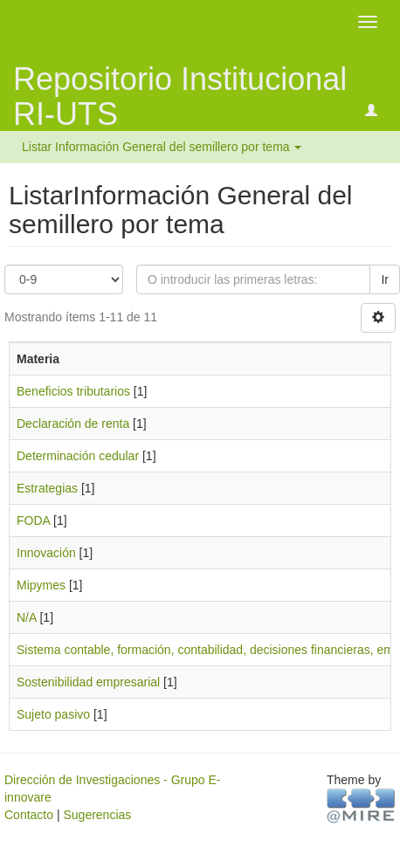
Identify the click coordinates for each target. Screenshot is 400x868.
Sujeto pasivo (53, 714)
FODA (33, 520)
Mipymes (41, 585)
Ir (385, 279)
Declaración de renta (73, 424)
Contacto (29, 815)
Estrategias (47, 488)
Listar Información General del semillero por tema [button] (162, 147)
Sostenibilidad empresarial (88, 682)
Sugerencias (97, 815)
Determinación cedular (78, 456)
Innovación (46, 553)
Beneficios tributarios (73, 391)
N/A (27, 617)
